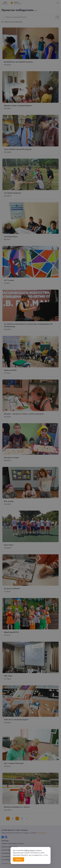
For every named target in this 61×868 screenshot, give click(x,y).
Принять (19, 859)
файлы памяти (30, 850)
